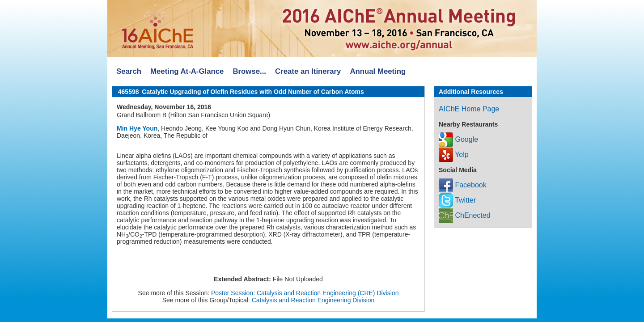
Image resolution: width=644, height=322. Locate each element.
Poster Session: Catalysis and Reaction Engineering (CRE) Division (305, 293)
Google (458, 139)
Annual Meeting (378, 71)
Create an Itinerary (308, 71)
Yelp (454, 155)
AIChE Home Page (469, 109)
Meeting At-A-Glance (187, 71)
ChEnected (465, 215)
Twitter (457, 200)
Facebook (463, 185)
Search (129, 71)
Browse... (249, 71)
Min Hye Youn (137, 128)
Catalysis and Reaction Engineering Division (313, 300)
